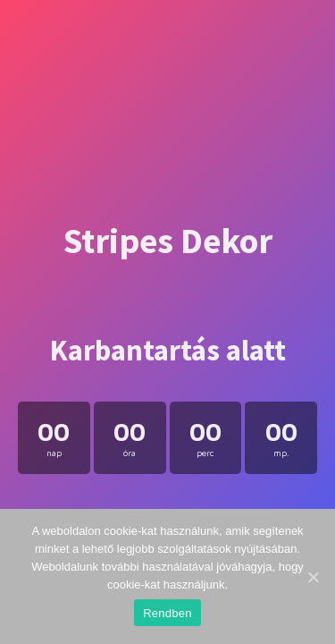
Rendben (167, 613)
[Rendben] (313, 577)
